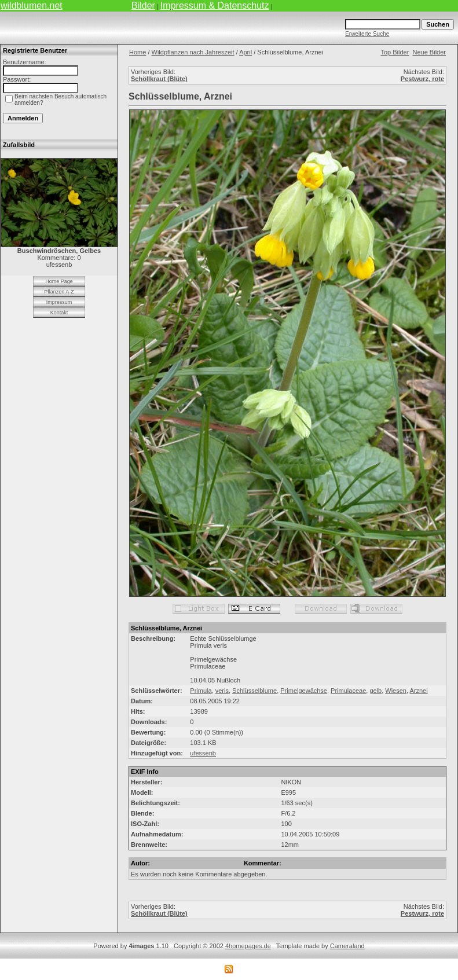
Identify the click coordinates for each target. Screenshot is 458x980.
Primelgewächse (304, 691)
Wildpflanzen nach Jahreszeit (193, 52)
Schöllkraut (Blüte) (159, 79)
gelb (375, 691)
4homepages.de (248, 946)
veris (222, 691)
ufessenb (203, 753)
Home (138, 52)
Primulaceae (348, 691)
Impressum (59, 302)
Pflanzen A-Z (59, 292)
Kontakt (59, 313)
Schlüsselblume (254, 691)
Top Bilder (395, 52)
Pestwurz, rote (422, 79)
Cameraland (347, 946)
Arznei (419, 691)
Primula (201, 691)
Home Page (59, 281)
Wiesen (396, 691)
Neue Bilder (429, 52)
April (246, 52)
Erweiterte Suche (367, 34)
